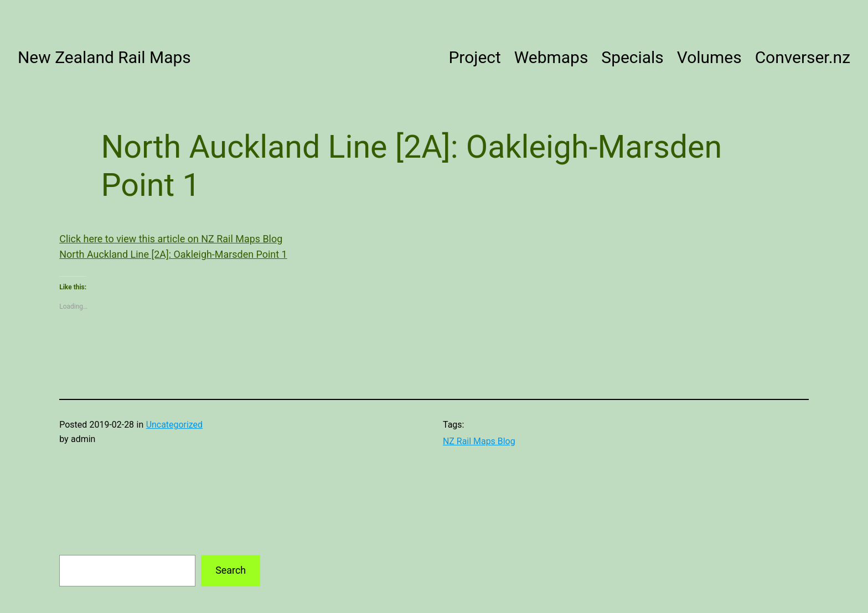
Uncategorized (174, 425)
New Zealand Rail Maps (104, 57)
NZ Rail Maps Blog (479, 441)
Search (231, 570)
